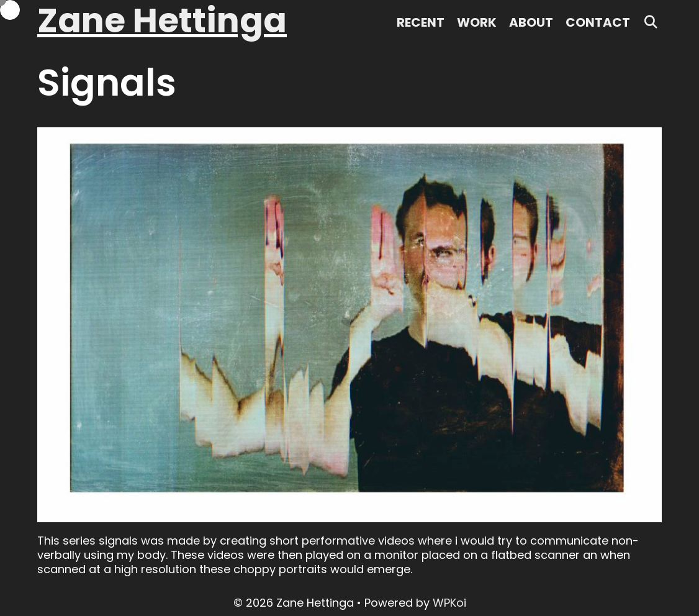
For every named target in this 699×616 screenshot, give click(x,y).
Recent (421, 22)
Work (477, 22)
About (531, 22)
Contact (598, 22)
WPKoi (449, 603)
